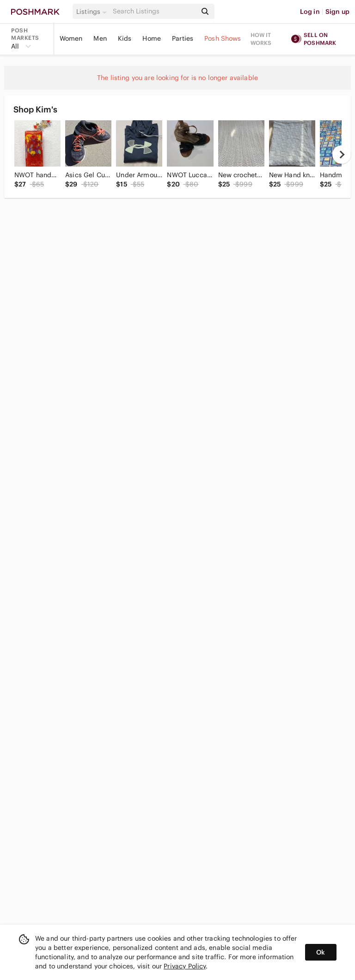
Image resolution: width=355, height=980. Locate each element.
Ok (321, 952)
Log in (310, 12)
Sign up (337, 12)
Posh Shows (223, 38)
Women (71, 38)
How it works (261, 39)
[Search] (154, 11)
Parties (183, 38)
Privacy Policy (185, 966)
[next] (342, 155)
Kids (125, 38)
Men (100, 38)
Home (152, 38)
